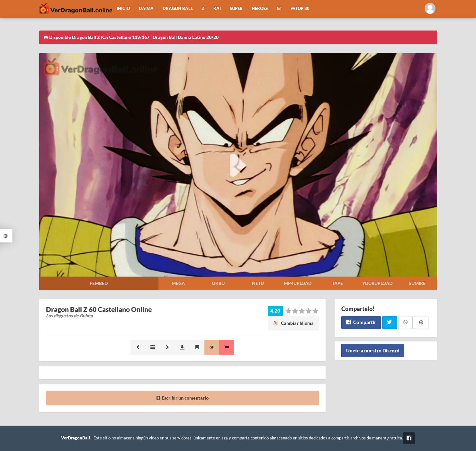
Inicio (123, 9)
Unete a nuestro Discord (373, 350)
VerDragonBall (76, 438)
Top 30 (301, 9)
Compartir (361, 322)
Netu (258, 283)
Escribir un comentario (182, 398)
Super (236, 9)
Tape (337, 283)
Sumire (417, 283)
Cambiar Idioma (293, 323)
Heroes (260, 9)
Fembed (99, 283)
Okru (218, 283)
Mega (178, 283)
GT (279, 9)
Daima (146, 9)
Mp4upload (298, 283)
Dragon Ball (178, 9)
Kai (217, 9)
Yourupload (377, 283)
